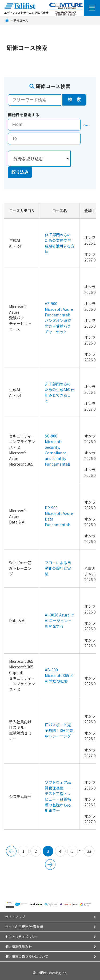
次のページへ (50, 865)
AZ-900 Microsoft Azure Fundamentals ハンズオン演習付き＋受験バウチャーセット (60, 318)
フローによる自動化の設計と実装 (58, 568)
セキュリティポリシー (22, 936)
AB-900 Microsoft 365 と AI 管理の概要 (60, 675)
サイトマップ (15, 917)
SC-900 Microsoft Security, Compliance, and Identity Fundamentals (58, 450)
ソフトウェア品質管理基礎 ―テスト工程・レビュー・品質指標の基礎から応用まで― (58, 796)
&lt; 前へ (11, 851)
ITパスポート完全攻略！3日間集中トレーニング (59, 730)
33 (89, 851)
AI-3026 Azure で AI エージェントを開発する (60, 620)
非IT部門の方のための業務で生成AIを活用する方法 (60, 243)
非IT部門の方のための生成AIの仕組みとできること (60, 392)
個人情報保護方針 (19, 946)
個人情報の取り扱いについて (27, 956)
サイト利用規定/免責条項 (24, 927)
